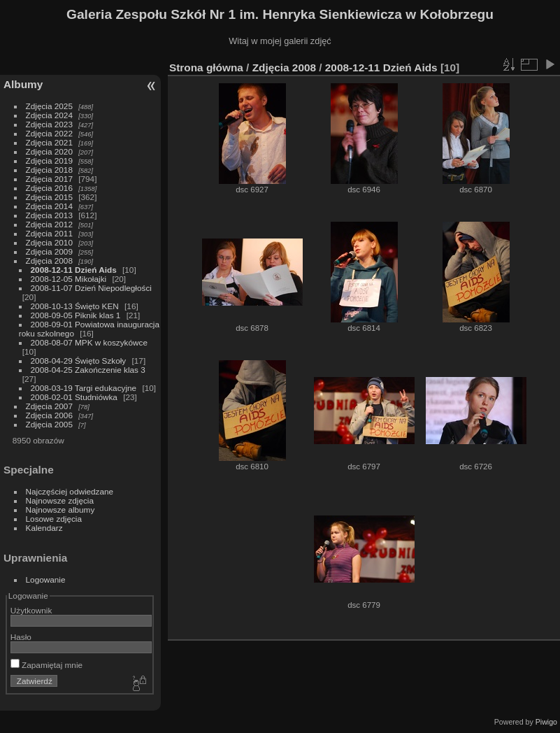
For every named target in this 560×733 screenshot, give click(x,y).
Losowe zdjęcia (54, 519)
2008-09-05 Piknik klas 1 (76, 315)
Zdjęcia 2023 (49, 124)
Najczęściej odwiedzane (70, 491)
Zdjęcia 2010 (49, 242)
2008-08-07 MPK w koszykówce (89, 342)
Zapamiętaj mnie (46, 665)
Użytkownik (31, 610)
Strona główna (206, 67)
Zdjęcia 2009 (49, 251)
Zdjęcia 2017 (49, 179)
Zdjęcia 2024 (49, 115)
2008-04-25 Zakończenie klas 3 (88, 370)
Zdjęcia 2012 (49, 224)
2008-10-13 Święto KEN (75, 306)
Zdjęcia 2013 (49, 215)
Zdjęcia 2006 (49, 415)
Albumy (23, 84)
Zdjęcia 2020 (49, 151)
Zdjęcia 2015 (49, 197)
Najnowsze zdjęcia (60, 500)
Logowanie (46, 579)
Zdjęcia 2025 (49, 106)
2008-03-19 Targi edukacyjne (84, 388)
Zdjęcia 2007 (49, 406)
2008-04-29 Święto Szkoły (79, 361)
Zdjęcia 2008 (49, 261)
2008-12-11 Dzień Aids (74, 270)
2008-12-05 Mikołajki (69, 279)
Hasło (21, 637)
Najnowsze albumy (60, 510)
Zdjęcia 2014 (49, 206)
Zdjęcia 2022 (49, 133)
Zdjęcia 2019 (49, 161)
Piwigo (546, 722)
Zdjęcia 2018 (49, 170)
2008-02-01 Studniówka (74, 397)
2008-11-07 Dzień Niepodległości (91, 288)
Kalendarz (44, 528)
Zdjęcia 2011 (49, 233)
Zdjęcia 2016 (49, 188)
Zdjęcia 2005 (49, 424)
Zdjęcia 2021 (49, 142)
